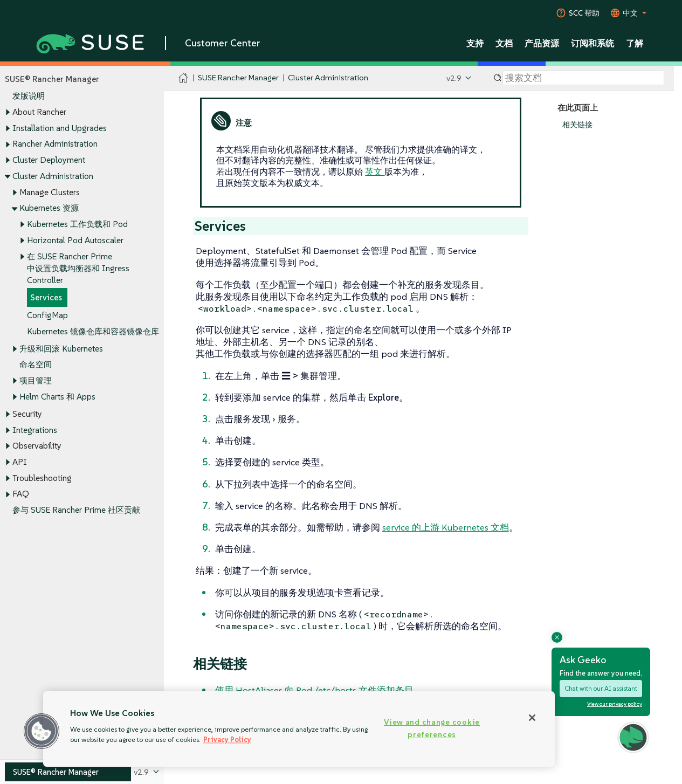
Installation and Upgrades (60, 128)
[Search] (583, 78)
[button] (42, 731)
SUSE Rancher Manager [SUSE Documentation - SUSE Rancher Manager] (238, 78)
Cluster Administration (53, 176)
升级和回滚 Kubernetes (61, 349)
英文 (375, 171)
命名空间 (36, 365)
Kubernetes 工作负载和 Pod (77, 224)
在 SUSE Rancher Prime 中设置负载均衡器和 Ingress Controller (78, 268)
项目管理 (36, 380)
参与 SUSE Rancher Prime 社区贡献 (76, 510)
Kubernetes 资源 (49, 208)
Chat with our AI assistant (601, 688)
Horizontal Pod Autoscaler (75, 240)
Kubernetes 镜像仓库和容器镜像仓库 (93, 331)
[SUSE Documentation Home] (184, 78)
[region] (299, 729)
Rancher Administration (55, 144)
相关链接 (577, 125)
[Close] (532, 718)
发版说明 (29, 96)
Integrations (35, 430)
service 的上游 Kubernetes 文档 (446, 527)
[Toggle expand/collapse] (8, 113)
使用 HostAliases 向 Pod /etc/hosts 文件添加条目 (314, 690)
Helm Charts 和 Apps (57, 397)
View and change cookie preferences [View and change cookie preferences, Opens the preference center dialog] (432, 728)
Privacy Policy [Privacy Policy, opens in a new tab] (227, 740)
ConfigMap (47, 315)
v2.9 (454, 78)
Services (46, 298)
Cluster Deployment (49, 160)
